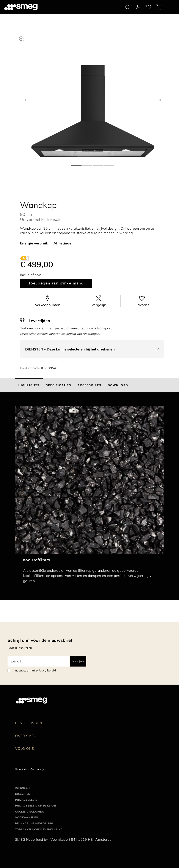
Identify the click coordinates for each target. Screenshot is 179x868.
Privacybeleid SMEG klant (36, 806)
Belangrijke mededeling (34, 823)
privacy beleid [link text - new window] (46, 670)
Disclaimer (24, 794)
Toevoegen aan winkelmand (56, 283)
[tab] (29, 385)
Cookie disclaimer (29, 812)
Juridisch (22, 788)
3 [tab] (98, 163)
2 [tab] (87, 163)
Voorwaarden (27, 817)
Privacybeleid (26, 800)
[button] (21, 38)
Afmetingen (64, 243)
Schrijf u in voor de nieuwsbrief (40, 640)
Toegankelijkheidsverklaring (39, 829)
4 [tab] (109, 163)
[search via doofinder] (128, 7)
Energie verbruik (34, 243)
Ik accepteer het (34, 670)
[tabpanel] (93, 96)
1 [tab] (77, 163)
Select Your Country (28, 769)
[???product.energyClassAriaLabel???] (24, 258)
